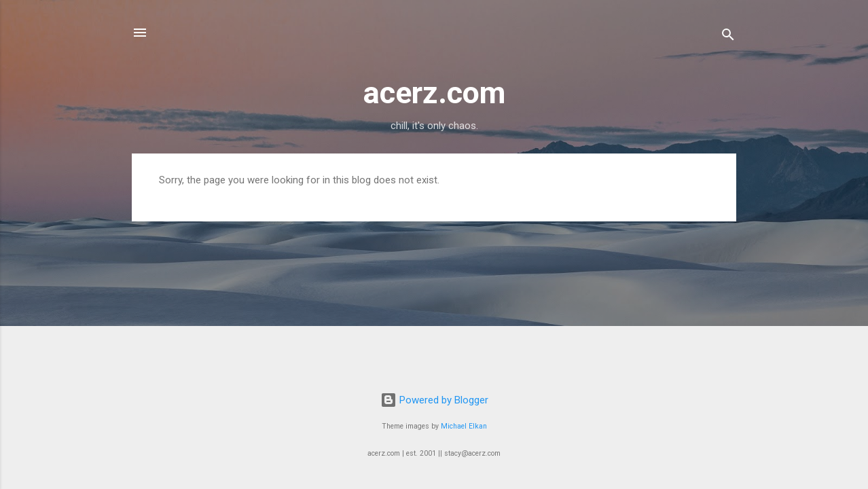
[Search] (728, 37)
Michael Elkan (464, 426)
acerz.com (434, 93)
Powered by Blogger (434, 400)
